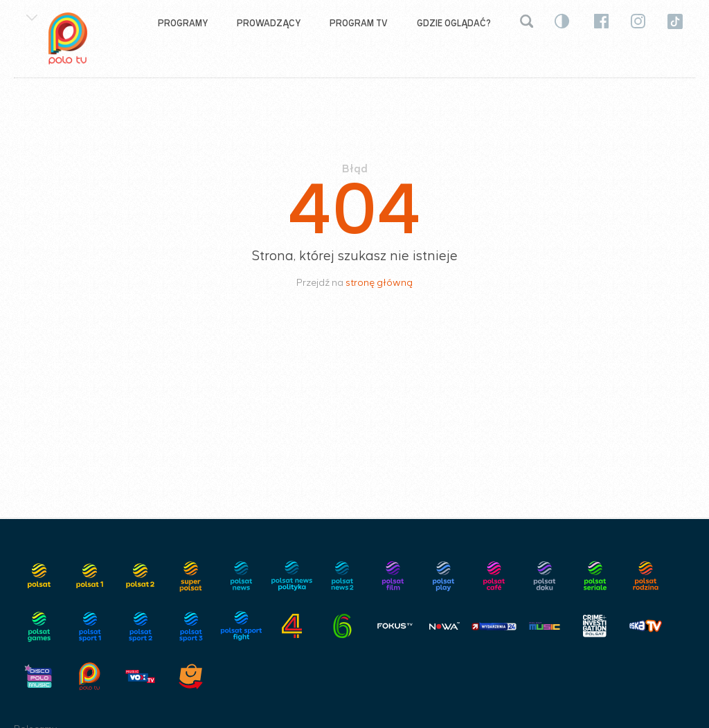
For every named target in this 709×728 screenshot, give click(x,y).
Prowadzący (269, 23)
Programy (183, 23)
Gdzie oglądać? (454, 23)
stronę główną (379, 282)
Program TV (359, 23)
